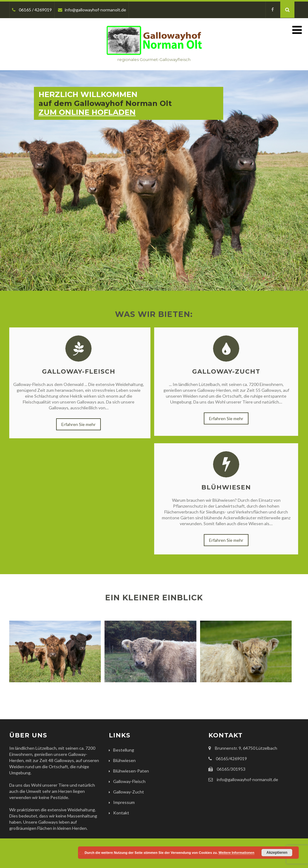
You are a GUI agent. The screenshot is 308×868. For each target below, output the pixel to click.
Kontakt (121, 813)
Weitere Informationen (236, 853)
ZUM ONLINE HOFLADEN (87, 112)
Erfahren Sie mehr (78, 424)
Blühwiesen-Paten (131, 771)
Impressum (124, 802)
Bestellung (124, 750)
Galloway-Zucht (226, 371)
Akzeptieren (277, 853)
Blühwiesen (226, 487)
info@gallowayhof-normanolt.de (92, 10)
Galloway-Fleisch (79, 371)
